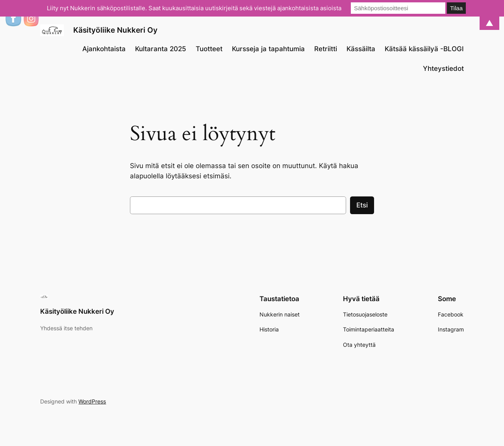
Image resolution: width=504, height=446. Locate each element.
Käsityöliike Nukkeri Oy (115, 30)
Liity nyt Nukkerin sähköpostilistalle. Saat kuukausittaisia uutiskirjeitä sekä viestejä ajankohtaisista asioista (194, 8)
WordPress (92, 401)
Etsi (362, 205)
